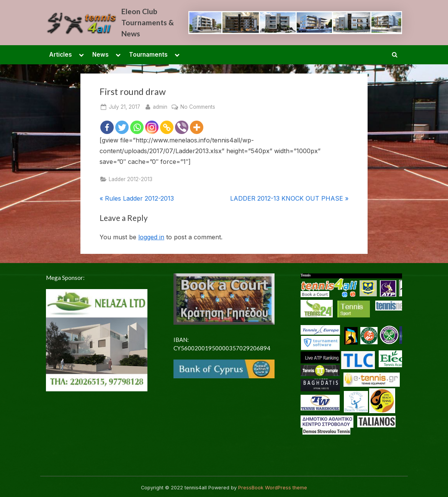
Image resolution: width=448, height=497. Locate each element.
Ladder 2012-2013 (131, 179)
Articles (60, 55)
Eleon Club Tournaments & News (148, 22)
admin (160, 106)
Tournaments (148, 55)
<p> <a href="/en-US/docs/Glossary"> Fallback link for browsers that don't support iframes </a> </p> (351, 369)
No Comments (198, 107)
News (101, 55)
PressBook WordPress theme (273, 488)
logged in (151, 237)
